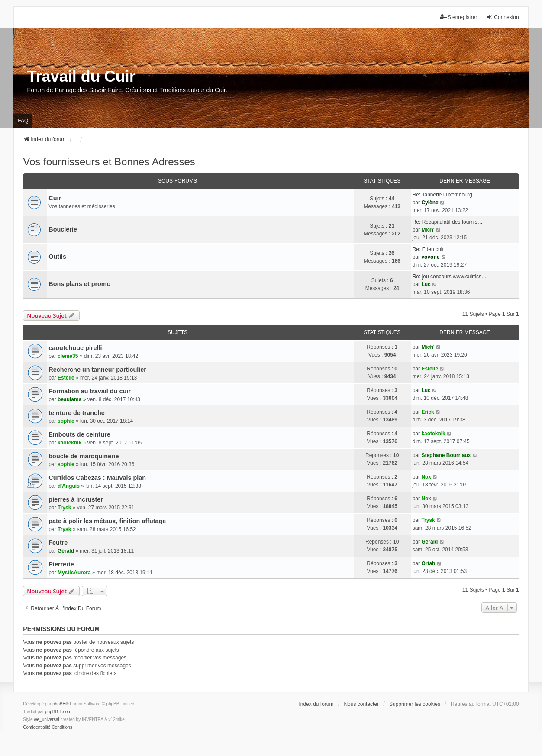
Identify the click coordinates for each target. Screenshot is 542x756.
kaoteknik (69, 443)
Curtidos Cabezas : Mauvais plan (97, 478)
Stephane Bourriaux (446, 455)
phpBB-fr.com (58, 712)
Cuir (55, 198)
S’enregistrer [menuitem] (458, 17)
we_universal (46, 719)
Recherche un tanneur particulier (97, 370)
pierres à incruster (76, 499)
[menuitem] (37, 727)
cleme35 (68, 356)
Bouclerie (63, 229)
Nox (426, 477)
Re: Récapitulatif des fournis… (448, 222)
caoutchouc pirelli (75, 348)
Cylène (430, 203)
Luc (426, 284)
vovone (430, 257)
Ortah (428, 563)
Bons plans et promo (79, 284)
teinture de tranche (77, 413)
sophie (66, 421)
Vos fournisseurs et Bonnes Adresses (109, 162)
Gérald (66, 551)
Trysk (64, 508)
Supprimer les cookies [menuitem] (415, 704)
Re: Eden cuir (428, 249)
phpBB (59, 704)
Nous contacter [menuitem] (361, 704)
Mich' (428, 230)
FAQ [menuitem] (23, 121)
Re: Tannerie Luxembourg (442, 195)
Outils (57, 257)
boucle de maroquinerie (84, 456)
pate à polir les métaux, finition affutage (107, 521)
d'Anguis (69, 486)
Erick (427, 412)
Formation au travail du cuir (90, 391)
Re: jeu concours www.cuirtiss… (450, 277)
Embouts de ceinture (79, 434)
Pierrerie (61, 564)
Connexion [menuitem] (502, 17)
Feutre (58, 543)
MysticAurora (74, 573)
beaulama (69, 399)
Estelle (66, 378)
